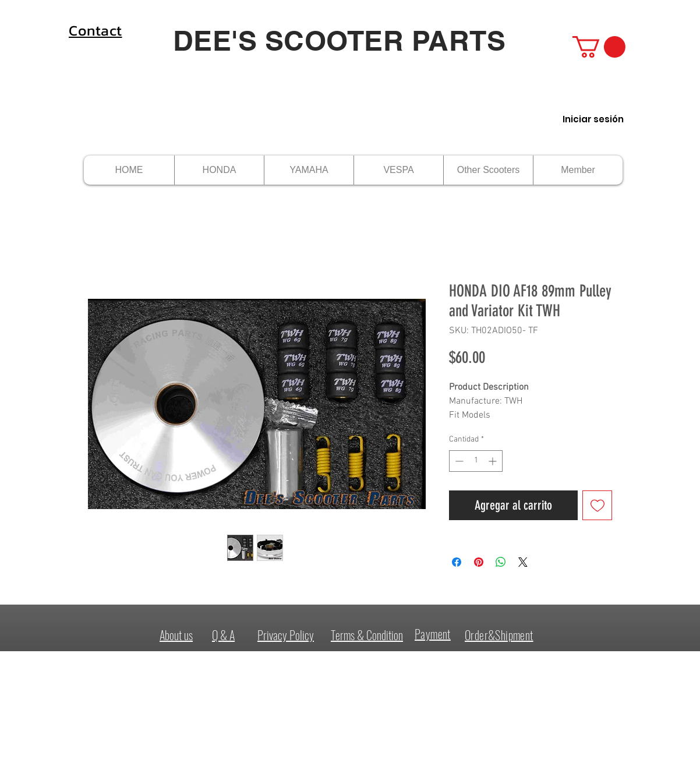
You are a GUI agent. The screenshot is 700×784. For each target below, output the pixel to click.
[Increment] (494, 461)
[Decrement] (458, 461)
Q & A (223, 635)
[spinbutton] (476, 461)
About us (176, 635)
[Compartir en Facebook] (457, 562)
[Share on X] (523, 562)
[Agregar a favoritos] (597, 505)
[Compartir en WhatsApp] (501, 562)
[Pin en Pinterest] (479, 562)
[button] (599, 47)
